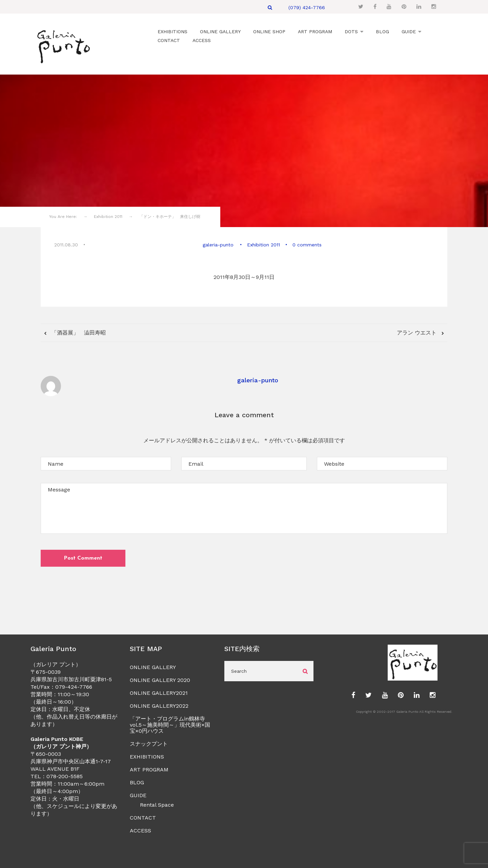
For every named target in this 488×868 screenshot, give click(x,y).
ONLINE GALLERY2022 (159, 705)
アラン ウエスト (418, 332)
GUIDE (138, 795)
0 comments (307, 244)
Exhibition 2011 (263, 244)
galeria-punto (219, 244)
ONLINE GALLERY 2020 (160, 679)
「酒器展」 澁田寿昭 (78, 332)
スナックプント (149, 743)
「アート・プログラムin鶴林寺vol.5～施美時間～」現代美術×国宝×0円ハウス (170, 724)
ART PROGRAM (149, 769)
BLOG (137, 782)
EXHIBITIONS (147, 756)
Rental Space (157, 804)
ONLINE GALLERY (153, 667)
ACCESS (140, 830)
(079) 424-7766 (307, 7)
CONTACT (143, 817)
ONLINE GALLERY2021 (159, 692)
